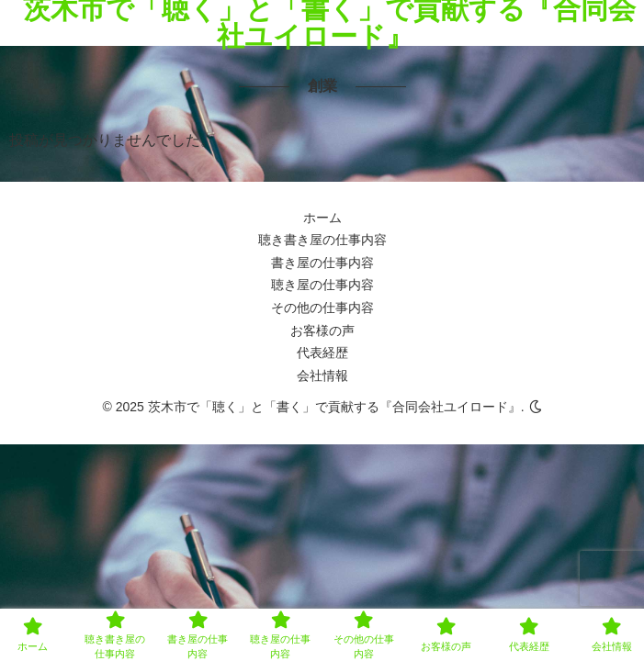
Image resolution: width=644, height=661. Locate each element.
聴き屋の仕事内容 (322, 285)
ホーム (322, 218)
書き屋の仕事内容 (322, 263)
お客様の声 (322, 330)
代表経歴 (322, 353)
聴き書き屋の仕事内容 (322, 240)
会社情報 (322, 375)
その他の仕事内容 (322, 308)
